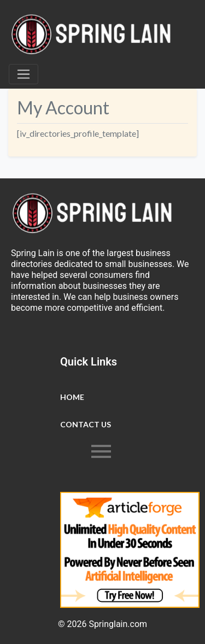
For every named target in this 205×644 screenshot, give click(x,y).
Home (72, 397)
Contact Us (86, 424)
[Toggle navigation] (24, 74)
